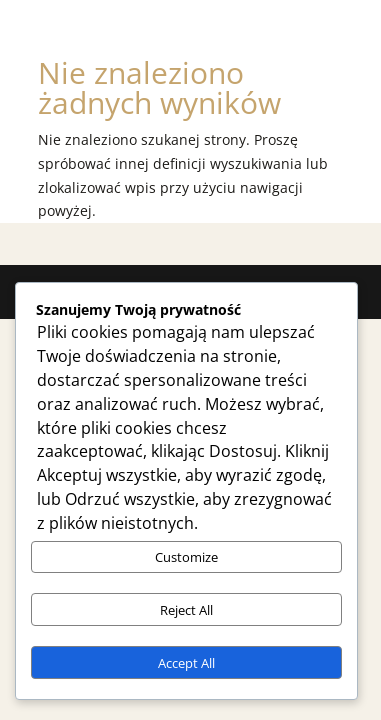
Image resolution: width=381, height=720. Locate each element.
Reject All (186, 610)
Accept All (186, 663)
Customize (186, 557)
